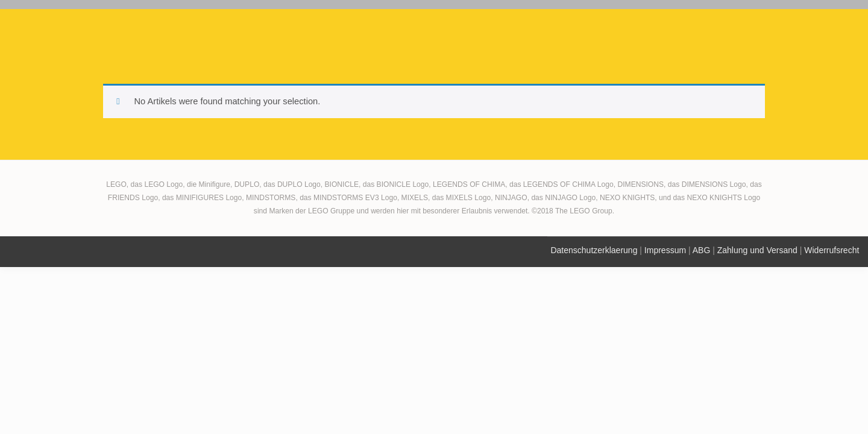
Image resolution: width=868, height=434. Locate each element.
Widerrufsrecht (832, 250)
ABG (702, 250)
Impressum (665, 250)
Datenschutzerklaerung (594, 250)
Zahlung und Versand (757, 250)
